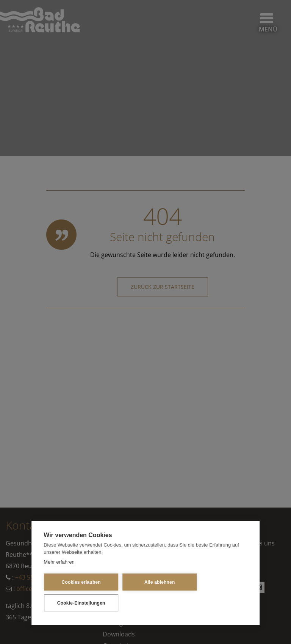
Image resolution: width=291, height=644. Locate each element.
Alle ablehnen (160, 582)
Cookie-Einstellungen (81, 603)
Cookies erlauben (81, 582)
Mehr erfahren (59, 562)
